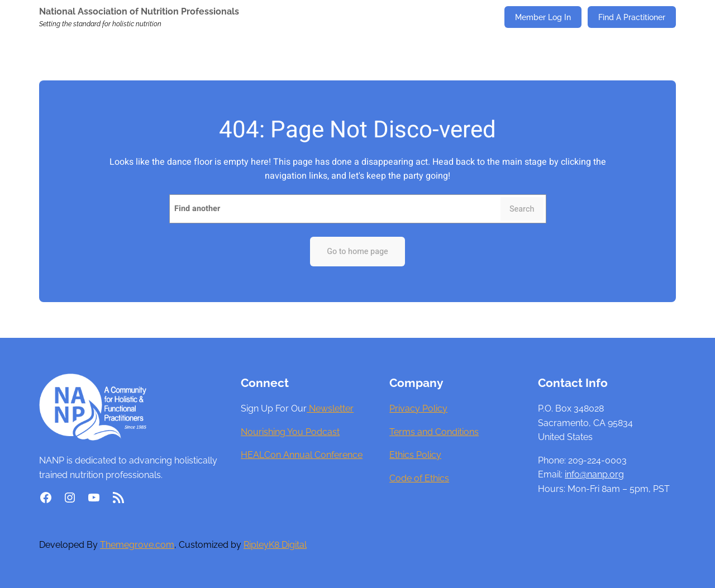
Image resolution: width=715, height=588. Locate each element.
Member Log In (543, 17)
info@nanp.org (594, 474)
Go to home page (357, 252)
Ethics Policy (415, 455)
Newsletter (330, 408)
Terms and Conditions (434, 432)
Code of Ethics (419, 478)
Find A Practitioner (632, 17)
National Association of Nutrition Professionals (139, 11)
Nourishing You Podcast (290, 432)
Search (522, 209)
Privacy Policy (418, 408)
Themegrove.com (137, 545)
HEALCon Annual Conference (302, 455)
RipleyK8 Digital (275, 545)
